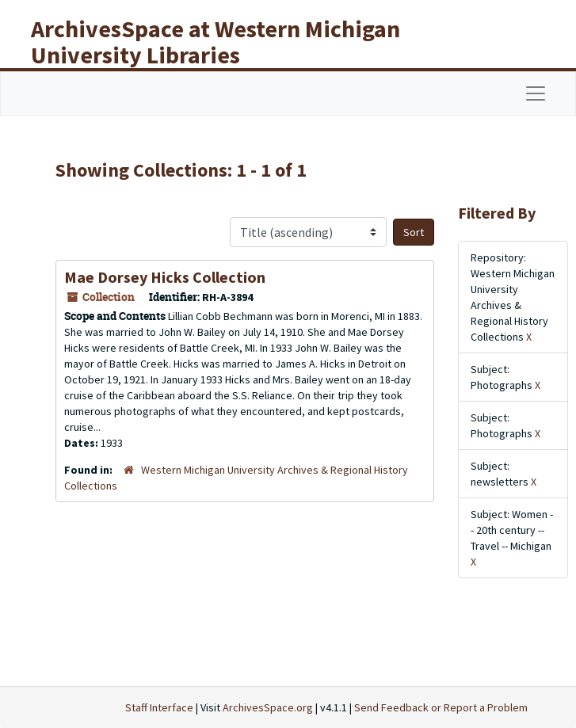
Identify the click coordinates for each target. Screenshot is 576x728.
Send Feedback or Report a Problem (441, 707)
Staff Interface (159, 707)
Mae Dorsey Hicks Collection (165, 277)
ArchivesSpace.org (268, 707)
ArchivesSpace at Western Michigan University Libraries (216, 42)
